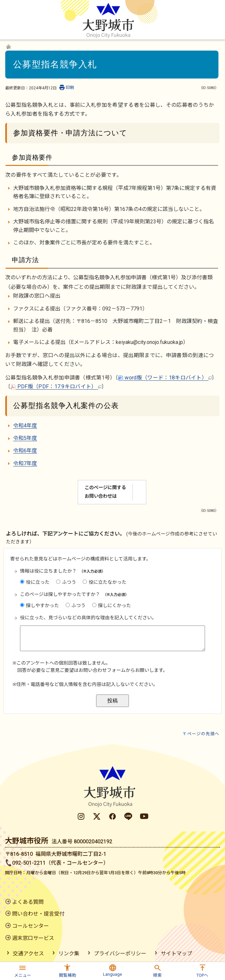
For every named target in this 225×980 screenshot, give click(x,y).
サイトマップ (176, 954)
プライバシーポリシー (120, 954)
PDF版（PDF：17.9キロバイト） (56, 387)
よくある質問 (28, 902)
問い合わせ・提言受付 (38, 914)
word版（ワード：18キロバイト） (165, 378)
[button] (22, 970)
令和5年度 (25, 438)
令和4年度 (25, 426)
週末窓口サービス (33, 938)
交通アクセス (28, 954)
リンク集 (69, 954)
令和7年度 (25, 463)
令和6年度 (25, 451)
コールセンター (31, 926)
